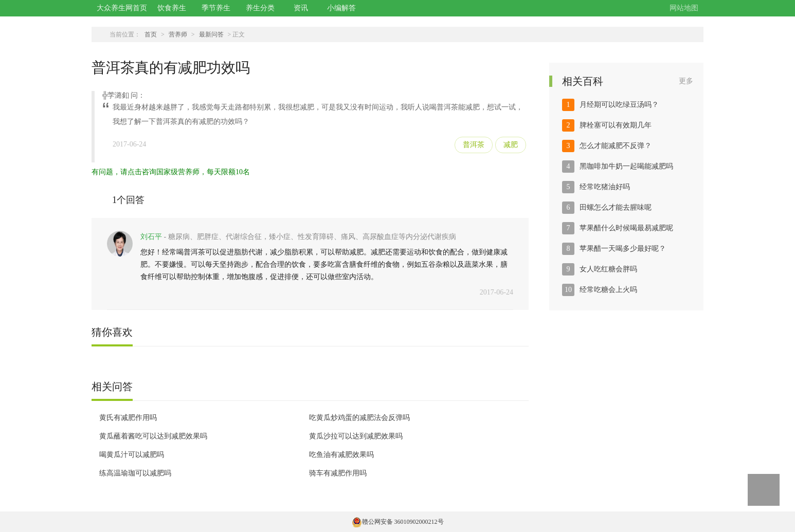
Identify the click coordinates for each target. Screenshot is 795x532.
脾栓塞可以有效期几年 (616, 125)
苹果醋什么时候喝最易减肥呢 (626, 228)
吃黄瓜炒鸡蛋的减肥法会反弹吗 (359, 418)
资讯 (301, 8)
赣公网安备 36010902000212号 (398, 522)
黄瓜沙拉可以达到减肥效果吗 (356, 436)
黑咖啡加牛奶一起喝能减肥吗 (626, 166)
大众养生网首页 (122, 8)
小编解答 (341, 8)
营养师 (178, 34)
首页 (151, 34)
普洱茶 (474, 145)
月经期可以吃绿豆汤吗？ (619, 105)
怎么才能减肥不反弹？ (616, 146)
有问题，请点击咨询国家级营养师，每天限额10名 (171, 172)
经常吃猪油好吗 (605, 187)
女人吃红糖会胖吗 (608, 269)
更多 (686, 81)
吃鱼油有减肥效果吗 (341, 455)
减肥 (511, 145)
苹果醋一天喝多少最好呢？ (623, 249)
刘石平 (151, 237)
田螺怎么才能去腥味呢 (616, 207)
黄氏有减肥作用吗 (128, 418)
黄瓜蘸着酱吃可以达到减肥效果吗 (153, 436)
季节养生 (216, 8)
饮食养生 (172, 8)
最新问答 (211, 34)
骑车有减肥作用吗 (338, 473)
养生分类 (260, 8)
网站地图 (684, 8)
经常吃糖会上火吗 (608, 290)
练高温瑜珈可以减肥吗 (135, 473)
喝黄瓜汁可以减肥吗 (132, 455)
